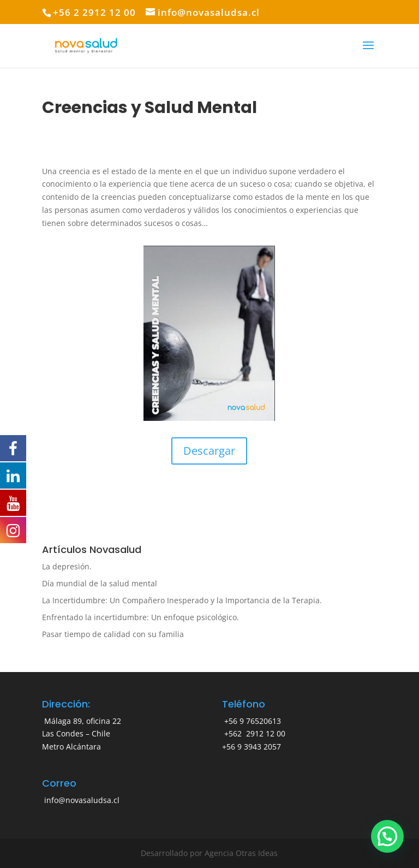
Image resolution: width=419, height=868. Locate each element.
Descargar (209, 451)
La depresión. (67, 566)
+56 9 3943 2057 (252, 747)
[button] (387, 836)
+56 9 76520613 (252, 721)
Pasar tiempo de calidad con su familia (113, 634)
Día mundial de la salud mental (100, 583)
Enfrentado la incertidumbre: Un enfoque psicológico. (140, 617)
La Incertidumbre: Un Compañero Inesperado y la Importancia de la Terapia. (182, 600)
